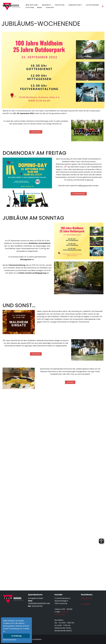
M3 (65, 167)
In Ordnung (16, 636)
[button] (39, 5)
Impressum (86, 604)
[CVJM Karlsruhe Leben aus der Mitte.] (12, 6)
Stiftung (30, 8)
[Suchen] (103, 6)
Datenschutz (86, 598)
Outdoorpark (92, 5)
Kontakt (50, 8)
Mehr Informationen (10, 640)
